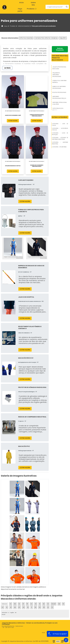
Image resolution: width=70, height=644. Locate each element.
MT (19, 607)
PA (63, 604)
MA (15, 607)
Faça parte (20, 10)
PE (40, 604)
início (22, 3)
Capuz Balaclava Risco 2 (58, 109)
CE (48, 604)
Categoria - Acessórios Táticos (60, 129)
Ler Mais (7, 68)
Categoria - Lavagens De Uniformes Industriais (60, 138)
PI (32, 607)
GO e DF (54, 604)
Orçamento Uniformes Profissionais (57, 75)
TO (52, 607)
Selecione (5, 604)
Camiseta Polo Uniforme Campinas (46, 38)
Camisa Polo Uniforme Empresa (59, 81)
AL (7, 607)
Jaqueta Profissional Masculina (59, 68)
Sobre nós (49, 633)
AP (11, 607)
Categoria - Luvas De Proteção (60, 134)
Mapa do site (64, 633)
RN (35, 607)
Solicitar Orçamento (60, 49)
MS (24, 607)
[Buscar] (67, 7)
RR (44, 607)
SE (48, 607)
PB (28, 607)
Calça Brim (63, 38)
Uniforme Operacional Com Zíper (60, 103)
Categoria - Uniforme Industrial (60, 143)
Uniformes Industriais (26, 38)
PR (27, 604)
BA (44, 604)
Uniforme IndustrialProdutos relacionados (60, 58)
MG (15, 604)
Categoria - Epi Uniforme (59, 147)
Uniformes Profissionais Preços (59, 97)
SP (23, 604)
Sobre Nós (33, 4)
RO (40, 607)
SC (31, 604)
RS (36, 604)
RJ (11, 604)
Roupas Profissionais (59, 92)
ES (19, 604)
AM (59, 604)
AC (3, 607)
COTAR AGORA (13, 121)
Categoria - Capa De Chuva (60, 124)
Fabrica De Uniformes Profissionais (59, 87)
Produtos (32, 9)
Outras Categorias (60, 117)
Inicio (44, 633)
